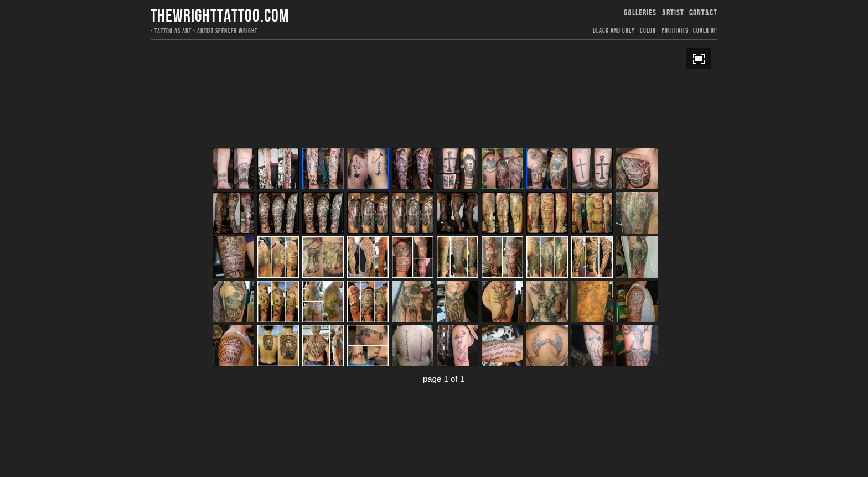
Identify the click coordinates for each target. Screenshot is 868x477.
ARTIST (673, 13)
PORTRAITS (675, 31)
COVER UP (705, 31)
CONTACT (703, 13)
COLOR (648, 31)
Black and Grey (614, 31)
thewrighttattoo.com (220, 16)
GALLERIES (640, 13)
